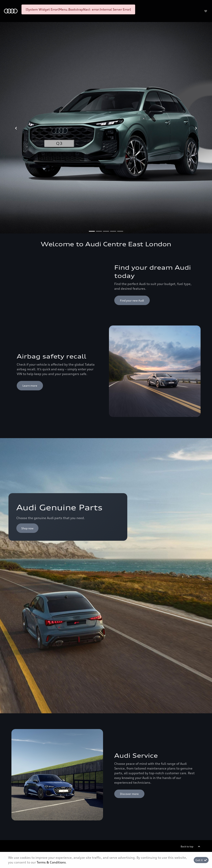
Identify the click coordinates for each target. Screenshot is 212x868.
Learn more (30, 386)
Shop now (27, 528)
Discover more (129, 794)
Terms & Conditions (51, 862)
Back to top (187, 846)
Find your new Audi (132, 300)
